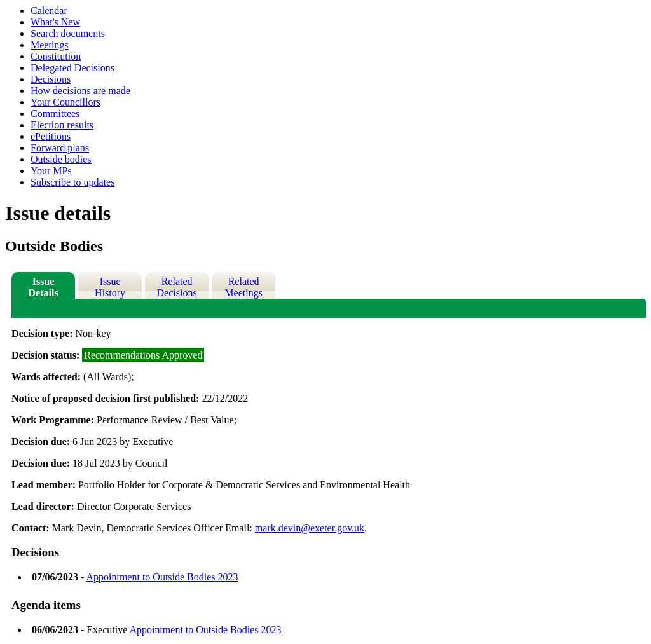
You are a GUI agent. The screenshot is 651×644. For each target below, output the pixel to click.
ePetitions (51, 136)
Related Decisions (177, 287)
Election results (62, 125)
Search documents (68, 33)
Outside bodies (61, 159)
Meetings (50, 45)
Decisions (51, 79)
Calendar (49, 10)
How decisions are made (80, 91)
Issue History (110, 287)
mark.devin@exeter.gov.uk (310, 528)
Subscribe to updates (72, 182)
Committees (55, 113)
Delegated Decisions (72, 68)
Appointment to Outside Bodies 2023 (162, 577)
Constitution (56, 56)
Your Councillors (65, 102)
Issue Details (44, 287)
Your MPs (51, 171)
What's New (55, 22)
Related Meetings (243, 287)
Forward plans (60, 148)
